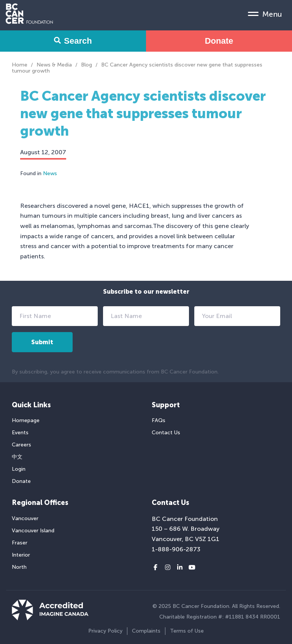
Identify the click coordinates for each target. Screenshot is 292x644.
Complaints (146, 631)
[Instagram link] (168, 568)
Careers (21, 445)
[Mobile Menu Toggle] (265, 14)
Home (20, 65)
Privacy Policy (105, 631)
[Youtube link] (192, 568)
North (19, 567)
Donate (219, 41)
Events (20, 433)
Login (19, 469)
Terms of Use (187, 631)
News (50, 173)
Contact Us (166, 433)
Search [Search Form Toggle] (73, 41)
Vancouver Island (33, 531)
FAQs (159, 420)
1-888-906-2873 (176, 549)
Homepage (26, 420)
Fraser (20, 543)
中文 (17, 457)
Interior (21, 555)
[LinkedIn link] (180, 568)
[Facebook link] (156, 568)
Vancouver (25, 518)
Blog (86, 65)
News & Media (54, 65)
